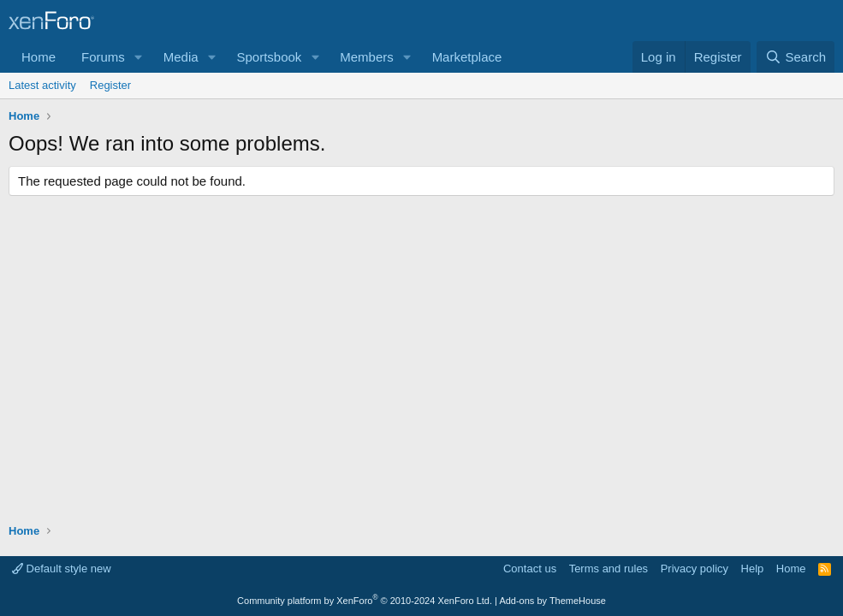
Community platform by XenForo (365, 601)
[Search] (796, 57)
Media (181, 57)
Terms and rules (609, 569)
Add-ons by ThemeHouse (552, 601)
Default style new (62, 569)
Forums (103, 57)
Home (39, 57)
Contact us (530, 569)
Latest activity (42, 85)
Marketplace (467, 57)
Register (110, 85)
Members (367, 57)
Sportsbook (269, 57)
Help (753, 569)
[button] (139, 57)
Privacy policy (695, 569)
